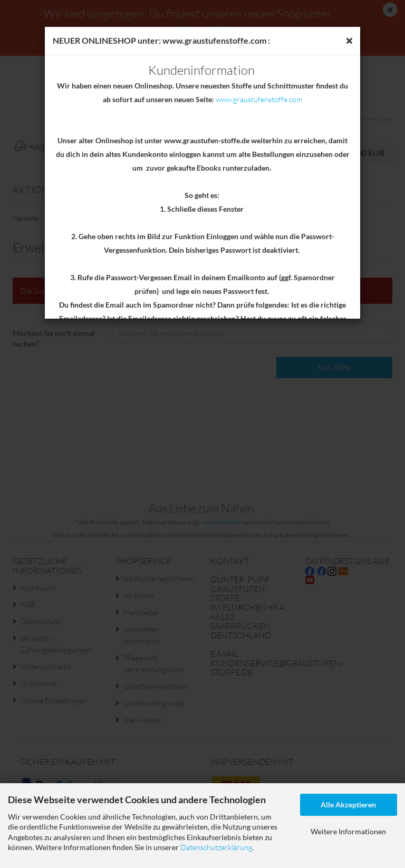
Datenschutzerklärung (216, 847)
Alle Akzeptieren (348, 805)
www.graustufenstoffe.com (259, 99)
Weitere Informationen (348, 831)
